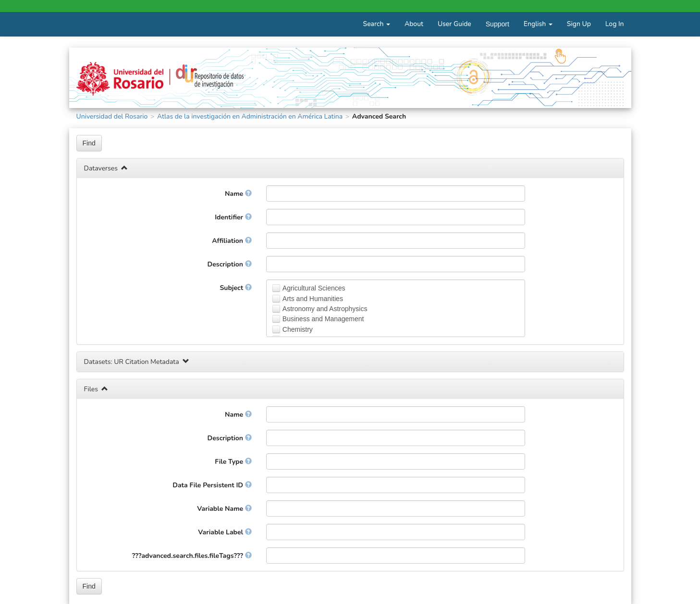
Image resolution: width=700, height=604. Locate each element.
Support (497, 24)
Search (377, 24)
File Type (233, 462)
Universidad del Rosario (112, 116)
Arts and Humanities (313, 299)
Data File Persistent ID (212, 485)
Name (238, 194)
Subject (235, 288)
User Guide (454, 24)
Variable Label (225, 532)
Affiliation (232, 241)
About (414, 24)
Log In (615, 24)
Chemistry (298, 329)
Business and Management (323, 319)
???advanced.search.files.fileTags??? (192, 556)
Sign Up (579, 24)
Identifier (233, 217)
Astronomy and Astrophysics (325, 309)
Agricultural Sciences (314, 288)
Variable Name (224, 509)
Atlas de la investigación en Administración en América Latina (250, 116)
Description (230, 264)
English (538, 24)
